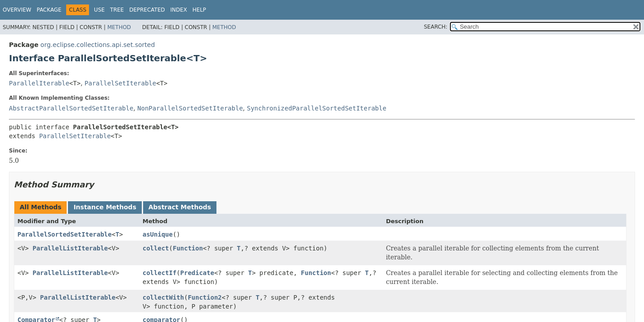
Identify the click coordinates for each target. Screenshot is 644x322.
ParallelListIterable (70, 248)
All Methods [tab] (40, 207)
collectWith (163, 297)
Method (119, 27)
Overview (17, 10)
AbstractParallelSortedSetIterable (71, 108)
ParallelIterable (39, 83)
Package (49, 10)
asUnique (158, 234)
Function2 (205, 297)
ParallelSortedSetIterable (65, 234)
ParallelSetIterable (120, 83)
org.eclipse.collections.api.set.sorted (97, 45)
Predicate (197, 273)
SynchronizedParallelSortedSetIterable (317, 108)
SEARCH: (436, 27)
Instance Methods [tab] (105, 207)
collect (156, 248)
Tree (117, 10)
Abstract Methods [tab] (180, 207)
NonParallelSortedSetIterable (190, 108)
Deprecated (147, 10)
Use (99, 10)
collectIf (160, 273)
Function (188, 248)
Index (179, 10)
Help (199, 10)
